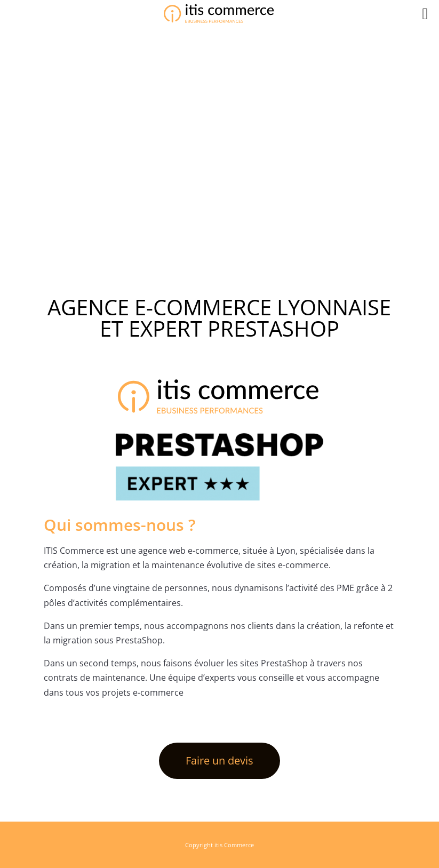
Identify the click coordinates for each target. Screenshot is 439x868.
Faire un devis (219, 761)
